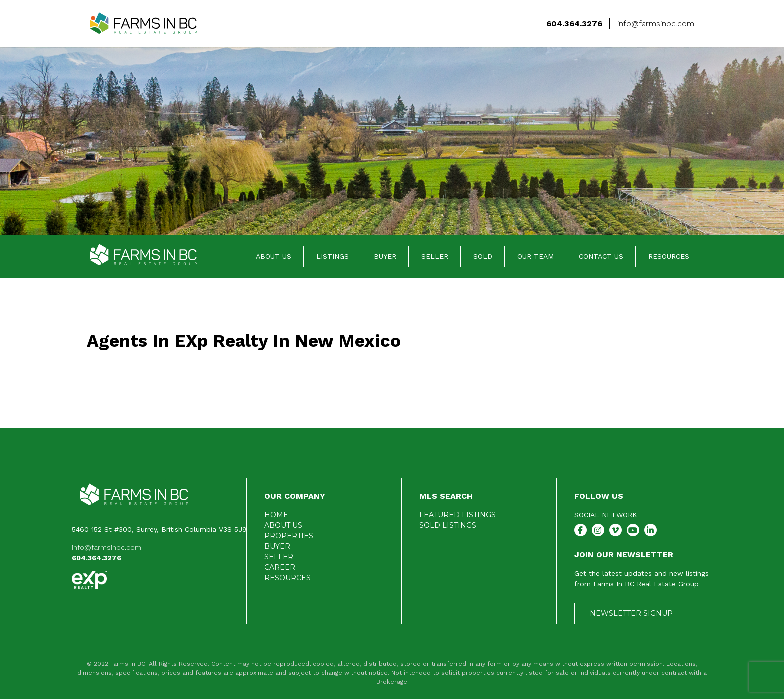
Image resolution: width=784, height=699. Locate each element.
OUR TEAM (536, 256)
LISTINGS (333, 256)
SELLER (435, 256)
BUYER (385, 256)
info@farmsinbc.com (107, 547)
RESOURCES (669, 256)
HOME (276, 515)
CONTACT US (601, 256)
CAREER (280, 567)
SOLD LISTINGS (448, 525)
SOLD (483, 256)
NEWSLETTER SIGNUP (631, 613)
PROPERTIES (289, 536)
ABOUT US (274, 256)
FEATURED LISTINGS (458, 515)
